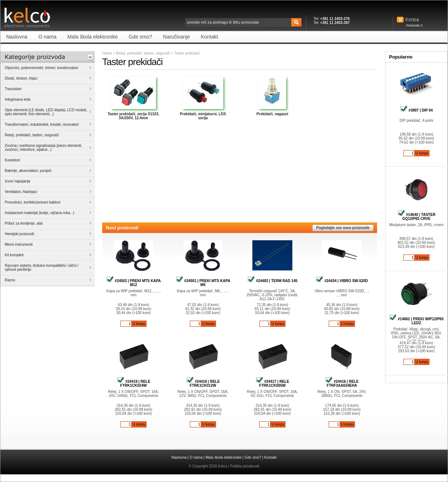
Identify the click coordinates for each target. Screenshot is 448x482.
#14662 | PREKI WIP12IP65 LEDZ (416, 321)
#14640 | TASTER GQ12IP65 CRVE (417, 217)
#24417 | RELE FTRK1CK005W (272, 383)
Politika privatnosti (245, 466)
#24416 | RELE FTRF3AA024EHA (342, 383)
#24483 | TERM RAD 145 (272, 281)
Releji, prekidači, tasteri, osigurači (143, 53)
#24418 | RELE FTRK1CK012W (203, 383)
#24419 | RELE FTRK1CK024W (133, 383)
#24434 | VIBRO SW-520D (342, 281)
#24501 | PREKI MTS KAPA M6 (203, 283)
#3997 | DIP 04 (416, 110)
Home (107, 53)
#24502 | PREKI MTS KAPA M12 (133, 283)
